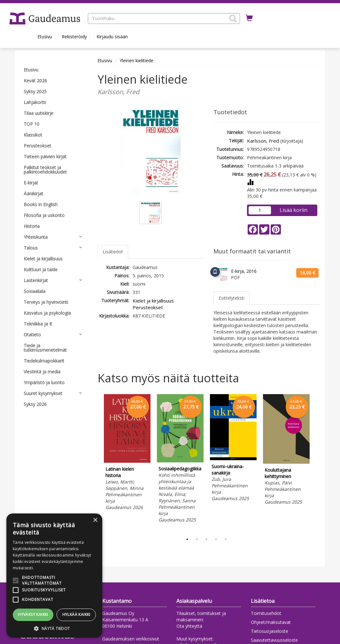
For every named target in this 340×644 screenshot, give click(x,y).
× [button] (95, 520)
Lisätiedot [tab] (113, 252)
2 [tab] (197, 539)
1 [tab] (187, 539)
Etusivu (45, 37)
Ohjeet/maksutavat (271, 622)
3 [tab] (206, 539)
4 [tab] (216, 539)
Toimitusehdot (266, 613)
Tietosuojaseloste (270, 631)
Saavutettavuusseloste (274, 640)
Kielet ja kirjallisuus (153, 301)
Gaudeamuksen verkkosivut (131, 639)
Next (317, 463)
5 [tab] (226, 539)
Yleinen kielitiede (136, 60)
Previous (96, 463)
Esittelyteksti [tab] (232, 298)
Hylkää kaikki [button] (76, 614)
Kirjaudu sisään (112, 37)
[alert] (54, 576)
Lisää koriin (294, 210)
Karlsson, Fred (263, 141)
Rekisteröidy (74, 37)
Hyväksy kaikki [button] (33, 614)
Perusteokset (148, 307)
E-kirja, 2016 (244, 271)
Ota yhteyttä (189, 626)
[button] (233, 19)
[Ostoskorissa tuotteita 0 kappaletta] (249, 18)
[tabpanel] (127, 453)
